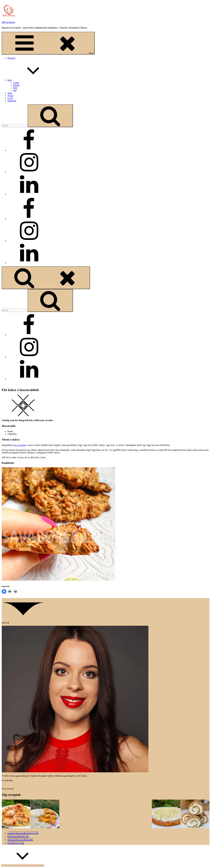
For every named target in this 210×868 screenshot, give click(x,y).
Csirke (16, 83)
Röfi (15, 88)
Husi (31, 80)
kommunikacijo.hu (18, 837)
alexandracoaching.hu (20, 840)
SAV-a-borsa (8, 22)
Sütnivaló (12, 101)
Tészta (10, 96)
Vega (10, 93)
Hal (15, 90)
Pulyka (16, 85)
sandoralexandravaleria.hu (23, 833)
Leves (10, 98)
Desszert (11, 58)
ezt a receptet (20, 445)
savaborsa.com (16, 843)
